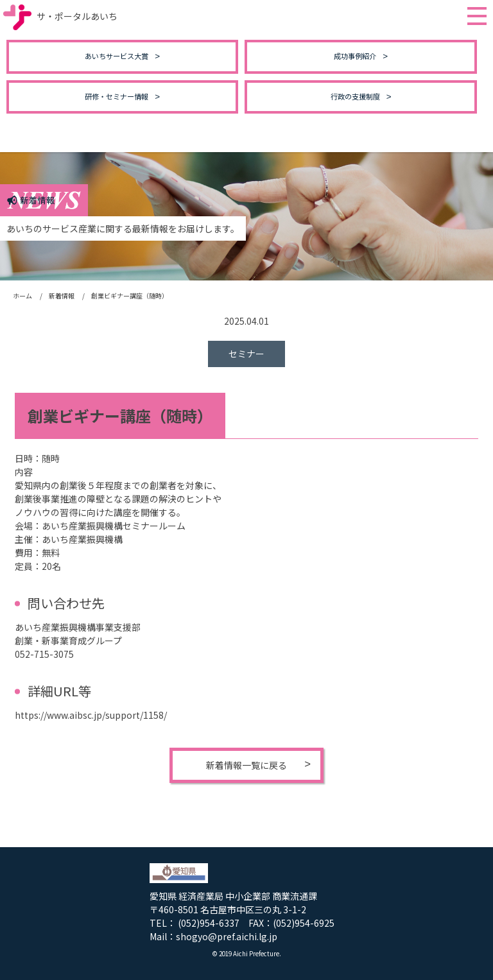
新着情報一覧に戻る (246, 765)
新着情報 (62, 296)
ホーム (22, 296)
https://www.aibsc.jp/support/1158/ (91, 715)
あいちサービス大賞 (117, 56)
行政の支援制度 (355, 96)
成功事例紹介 (355, 56)
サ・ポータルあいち (60, 16)
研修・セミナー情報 (117, 96)
